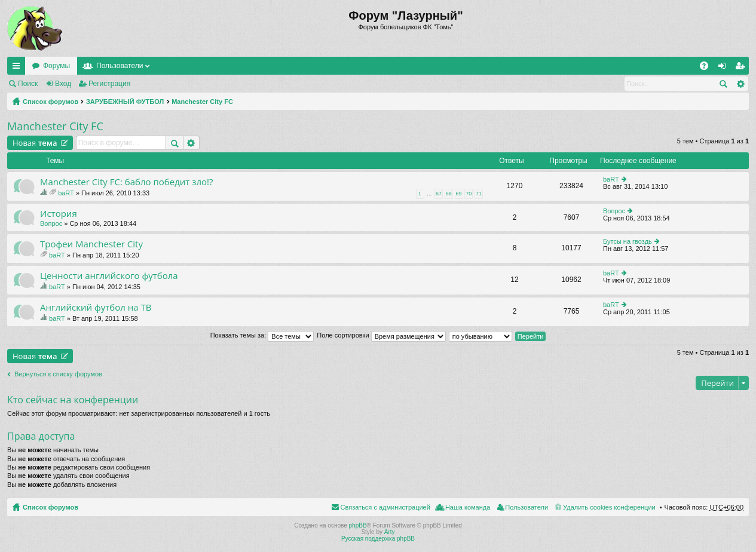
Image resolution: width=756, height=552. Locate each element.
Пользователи (120, 66)
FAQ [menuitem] (708, 68)
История (59, 214)
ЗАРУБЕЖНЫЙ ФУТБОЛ (125, 102)
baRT (66, 193)
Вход (63, 84)
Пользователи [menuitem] (527, 507)
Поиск (28, 84)
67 (439, 194)
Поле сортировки (381, 335)
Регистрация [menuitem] (742, 68)
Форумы (56, 66)
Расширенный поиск (740, 84)
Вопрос (51, 223)
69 (459, 194)
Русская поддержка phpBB (378, 539)
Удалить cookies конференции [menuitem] (609, 507)
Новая (35, 143)
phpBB (358, 525)
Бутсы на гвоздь (628, 241)
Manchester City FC (202, 102)
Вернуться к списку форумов (58, 374)
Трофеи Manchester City (91, 244)
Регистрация (109, 84)
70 (469, 194)
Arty (390, 532)
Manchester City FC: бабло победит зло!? (127, 182)
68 (449, 194)
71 (479, 194)
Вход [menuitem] (725, 68)
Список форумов (50, 102)
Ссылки (19, 68)
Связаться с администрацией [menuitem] (385, 507)
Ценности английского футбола (109, 276)
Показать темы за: (262, 335)
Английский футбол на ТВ (96, 307)
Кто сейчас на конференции (73, 400)
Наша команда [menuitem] (468, 507)
